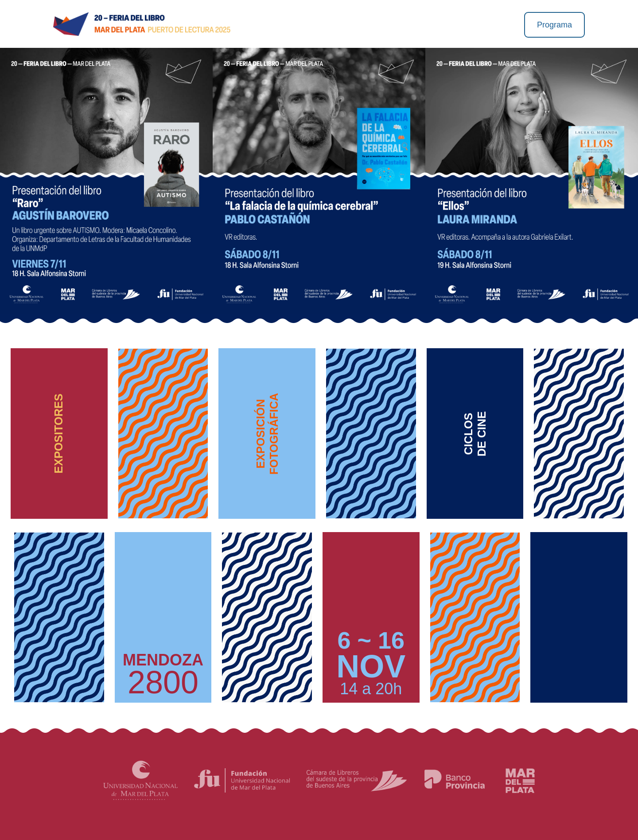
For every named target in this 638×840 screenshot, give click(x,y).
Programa (554, 25)
